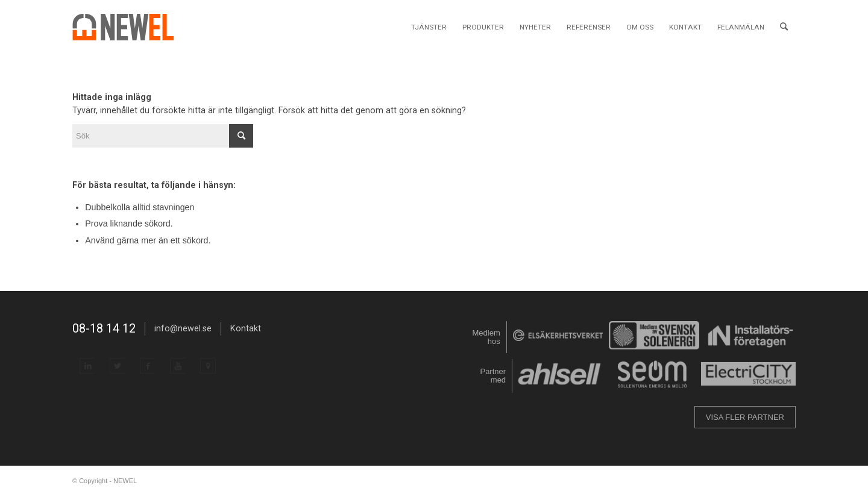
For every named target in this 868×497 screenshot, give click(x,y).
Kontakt (246, 328)
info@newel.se (183, 328)
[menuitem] (429, 27)
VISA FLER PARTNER (745, 417)
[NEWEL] (130, 27)
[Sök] (784, 27)
